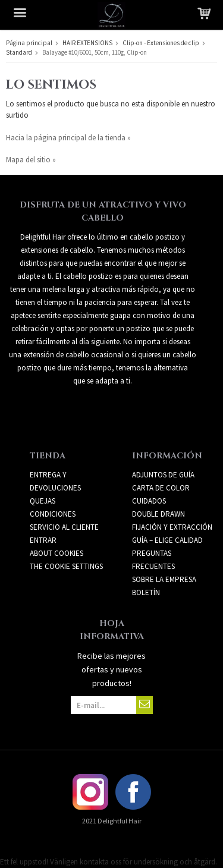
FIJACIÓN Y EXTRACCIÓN (172, 527)
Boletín (146, 592)
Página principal (29, 43)
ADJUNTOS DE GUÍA (163, 475)
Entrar (43, 540)
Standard (19, 52)
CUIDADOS (149, 501)
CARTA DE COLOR (161, 488)
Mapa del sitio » (31, 160)
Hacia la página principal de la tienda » (68, 138)
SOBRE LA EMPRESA (164, 579)
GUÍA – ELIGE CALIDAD (167, 540)
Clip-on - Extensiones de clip (161, 43)
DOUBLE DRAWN (158, 514)
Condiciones (53, 514)
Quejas (43, 501)
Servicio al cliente (64, 527)
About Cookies (56, 553)
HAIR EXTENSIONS (87, 43)
